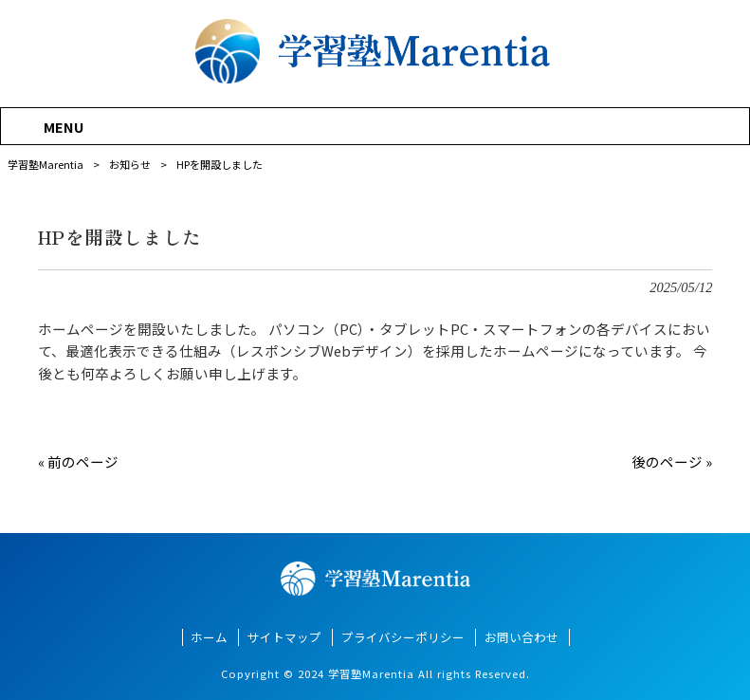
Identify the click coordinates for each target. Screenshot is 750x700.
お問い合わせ (521, 637)
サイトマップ (284, 637)
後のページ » (672, 461)
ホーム (209, 637)
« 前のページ (78, 461)
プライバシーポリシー (403, 637)
